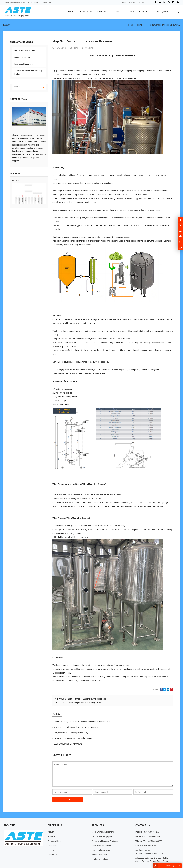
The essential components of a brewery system (82, 703)
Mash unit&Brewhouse (101, 835)
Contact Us (52, 844)
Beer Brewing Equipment (25, 50)
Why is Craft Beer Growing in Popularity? (71, 727)
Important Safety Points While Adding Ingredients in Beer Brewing (82, 722)
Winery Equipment (22, 57)
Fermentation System (101, 839)
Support (51, 839)
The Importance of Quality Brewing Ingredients (86, 699)
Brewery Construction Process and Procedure (134, 727)
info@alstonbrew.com (19, 2)
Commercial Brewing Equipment (105, 830)
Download (52, 835)
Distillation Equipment (23, 64)
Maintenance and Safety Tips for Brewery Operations (137, 722)
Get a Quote (143, 2)
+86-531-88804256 (43, 2)
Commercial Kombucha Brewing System (28, 72)
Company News (54, 830)
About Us (52, 821)
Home (71, 12)
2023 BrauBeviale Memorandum (68, 733)
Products (51, 825)
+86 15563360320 (154, 830)
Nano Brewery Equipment (102, 825)
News (7, 25)
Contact (133, 2)
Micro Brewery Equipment (102, 821)
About (125, 2)
